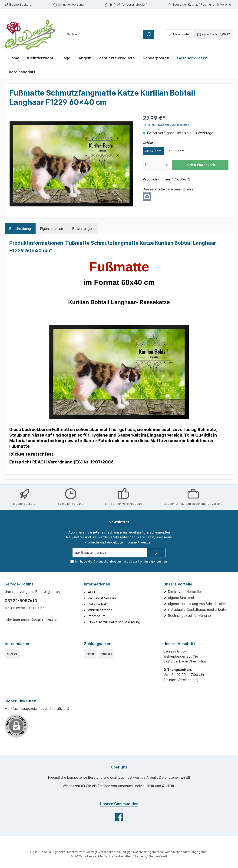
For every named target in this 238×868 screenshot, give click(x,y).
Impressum (97, 616)
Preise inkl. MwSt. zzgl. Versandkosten (166, 125)
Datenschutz (98, 604)
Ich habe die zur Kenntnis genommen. (121, 561)
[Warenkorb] (214, 34)
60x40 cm (153, 151)
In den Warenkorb (200, 165)
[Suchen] (149, 34)
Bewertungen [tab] (83, 229)
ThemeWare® (158, 856)
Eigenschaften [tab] (52, 229)
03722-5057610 (21, 601)
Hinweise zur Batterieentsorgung (114, 622)
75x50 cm (176, 151)
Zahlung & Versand (102, 598)
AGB (91, 592)
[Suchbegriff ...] (104, 34)
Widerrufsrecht (100, 610)
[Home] (14, 58)
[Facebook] (119, 817)
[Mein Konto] (179, 34)
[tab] (20, 229)
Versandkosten (109, 852)
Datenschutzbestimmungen (113, 561)
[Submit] (156, 553)
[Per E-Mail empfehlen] (147, 196)
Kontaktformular (44, 620)
